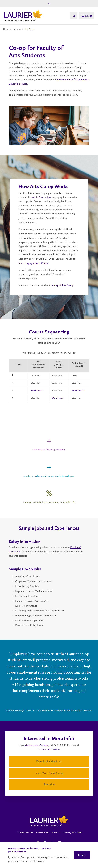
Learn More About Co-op (49, 773)
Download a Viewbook (49, 761)
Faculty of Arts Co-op (62, 285)
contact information (49, 749)
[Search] (73, 16)
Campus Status (25, 833)
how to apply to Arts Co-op (33, 263)
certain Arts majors (41, 197)
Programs (17, 29)
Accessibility (42, 833)
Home (6, 29)
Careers (56, 833)
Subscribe (49, 784)
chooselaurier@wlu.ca (37, 745)
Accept (82, 855)
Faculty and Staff (72, 833)
